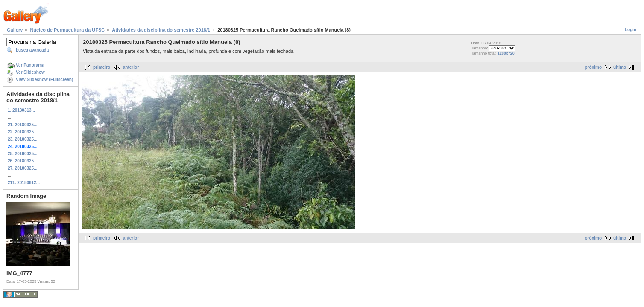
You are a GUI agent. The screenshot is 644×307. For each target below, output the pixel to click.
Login (631, 30)
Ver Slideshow (30, 72)
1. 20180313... (21, 110)
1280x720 (506, 53)
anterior (131, 67)
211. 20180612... (24, 183)
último (620, 67)
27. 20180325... (23, 168)
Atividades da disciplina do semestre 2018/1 (161, 30)
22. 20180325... (23, 132)
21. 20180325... (23, 125)
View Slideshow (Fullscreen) (44, 80)
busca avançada (32, 50)
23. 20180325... (23, 139)
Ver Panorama (30, 65)
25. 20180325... (23, 154)
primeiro (102, 67)
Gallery (15, 30)
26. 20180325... (23, 161)
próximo (593, 67)
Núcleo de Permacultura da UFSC (67, 30)
